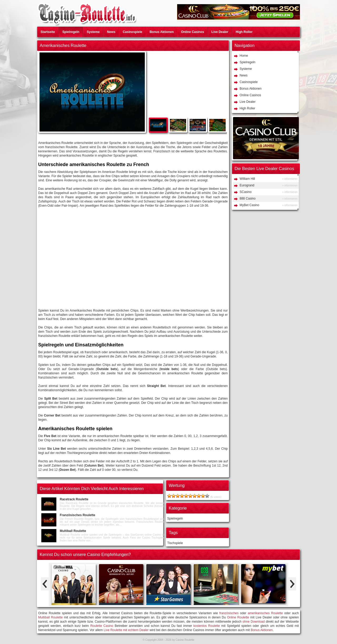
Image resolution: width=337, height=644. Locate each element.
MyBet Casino (249, 205)
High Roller (244, 32)
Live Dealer (220, 32)
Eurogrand (247, 185)
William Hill (247, 179)
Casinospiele (132, 32)
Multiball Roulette (73, 531)
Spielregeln (71, 32)
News (111, 32)
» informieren (290, 179)
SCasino (246, 192)
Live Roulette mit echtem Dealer (126, 630)
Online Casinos (193, 32)
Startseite (48, 32)
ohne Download (254, 622)
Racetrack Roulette (74, 499)
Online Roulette (238, 617)
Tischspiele (175, 543)
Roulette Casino (102, 626)
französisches (229, 613)
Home (244, 56)
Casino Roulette (185, 640)
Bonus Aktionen (162, 32)
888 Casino (248, 198)
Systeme (93, 32)
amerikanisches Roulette (265, 613)
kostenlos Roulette (207, 626)
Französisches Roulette (78, 515)
